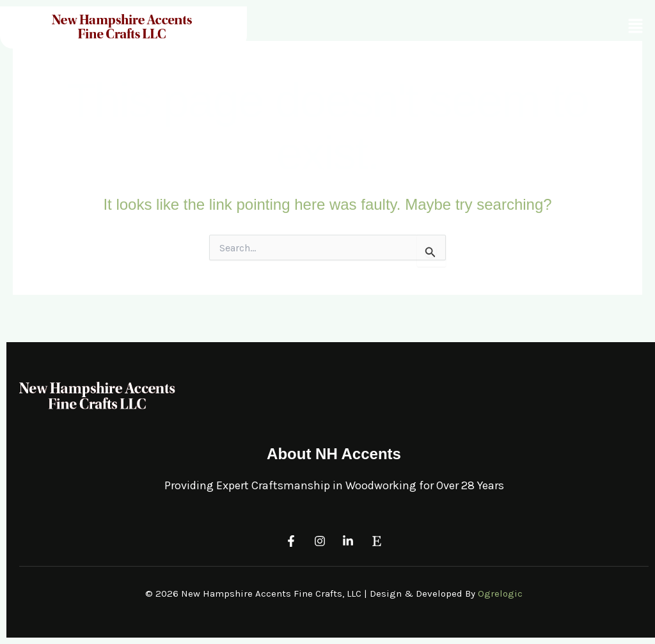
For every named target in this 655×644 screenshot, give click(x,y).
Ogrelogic (500, 593)
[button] (636, 26)
